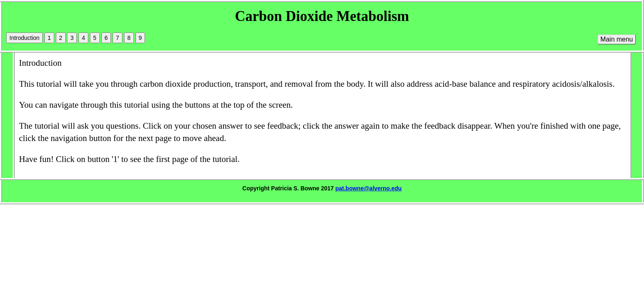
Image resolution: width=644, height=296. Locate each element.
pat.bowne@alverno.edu (368, 188)
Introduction (24, 38)
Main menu (617, 39)
